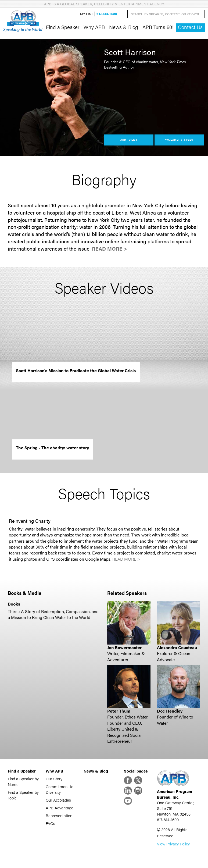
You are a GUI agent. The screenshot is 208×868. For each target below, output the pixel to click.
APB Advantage (60, 808)
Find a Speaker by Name (23, 781)
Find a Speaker (63, 27)
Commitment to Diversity (60, 789)
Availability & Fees (179, 140)
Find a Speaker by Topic (23, 795)
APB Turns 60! (158, 27)
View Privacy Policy (173, 844)
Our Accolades (58, 800)
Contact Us (190, 27)
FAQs (50, 823)
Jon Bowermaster (124, 647)
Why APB (94, 27)
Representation (59, 815)
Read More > (110, 249)
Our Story (54, 779)
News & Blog (124, 27)
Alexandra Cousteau (177, 647)
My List (87, 14)
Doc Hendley (170, 711)
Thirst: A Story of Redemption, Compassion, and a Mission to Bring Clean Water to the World (53, 614)
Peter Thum (119, 711)
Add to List (129, 140)
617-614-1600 (107, 14)
